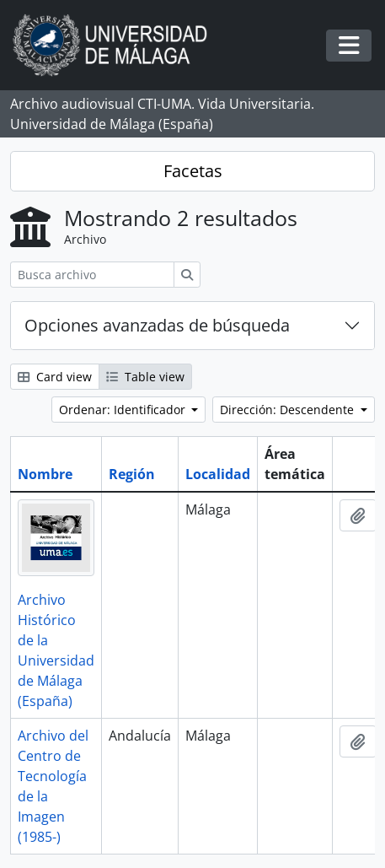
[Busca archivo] (92, 275)
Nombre (45, 474)
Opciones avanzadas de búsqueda (157, 325)
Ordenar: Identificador (124, 410)
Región (132, 474)
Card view (55, 377)
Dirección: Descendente (289, 410)
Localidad (218, 474)
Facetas (193, 171)
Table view (145, 377)
